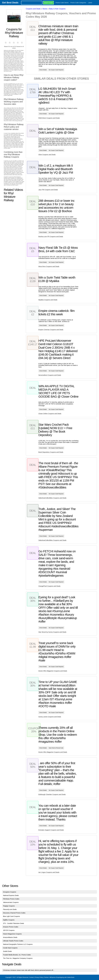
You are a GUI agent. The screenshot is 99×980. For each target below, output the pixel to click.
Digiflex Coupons (9, 920)
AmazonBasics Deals (10, 937)
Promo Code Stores (62, 3)
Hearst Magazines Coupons (12, 934)
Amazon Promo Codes (11, 927)
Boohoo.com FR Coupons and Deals (51, 237)
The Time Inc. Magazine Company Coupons (18, 958)
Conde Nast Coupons (10, 948)
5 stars (22, 43)
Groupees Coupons (10, 892)
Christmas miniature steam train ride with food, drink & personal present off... (29, 970)
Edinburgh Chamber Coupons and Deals (52, 794)
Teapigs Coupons (9, 906)
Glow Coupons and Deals (47, 155)
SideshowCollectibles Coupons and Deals (52, 498)
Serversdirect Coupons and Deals (50, 375)
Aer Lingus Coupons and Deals (49, 872)
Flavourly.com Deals (10, 909)
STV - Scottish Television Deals (14, 923)
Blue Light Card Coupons (11, 916)
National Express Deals (11, 895)
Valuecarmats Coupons (11, 902)
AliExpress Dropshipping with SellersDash (62, 977)
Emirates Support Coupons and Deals (51, 830)
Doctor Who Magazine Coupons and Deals (53, 671)
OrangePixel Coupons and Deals (49, 586)
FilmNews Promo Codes (11, 899)
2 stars (10, 43)
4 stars (18, 43)
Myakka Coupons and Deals (48, 300)
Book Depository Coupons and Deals (51, 452)
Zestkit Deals (7, 951)
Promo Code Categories (78, 3)
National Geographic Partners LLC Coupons (18, 944)
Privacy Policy (39, 977)
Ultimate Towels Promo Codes (13, 941)
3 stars (14, 43)
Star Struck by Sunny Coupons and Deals (52, 632)
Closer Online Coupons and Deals (50, 414)
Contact (31, 977)
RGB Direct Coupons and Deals (49, 118)
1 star (6, 43)
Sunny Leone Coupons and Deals (50, 717)
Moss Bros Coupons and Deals (49, 266)
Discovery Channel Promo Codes (14, 913)
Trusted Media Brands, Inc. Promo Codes (17, 955)
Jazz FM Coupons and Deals (48, 190)
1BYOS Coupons (9, 930)
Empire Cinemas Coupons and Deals (51, 330)
